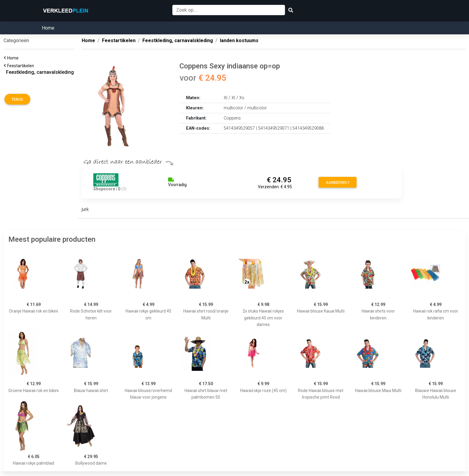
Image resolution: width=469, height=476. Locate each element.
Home (48, 28)
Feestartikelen (22, 66)
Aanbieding (338, 183)
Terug (17, 100)
